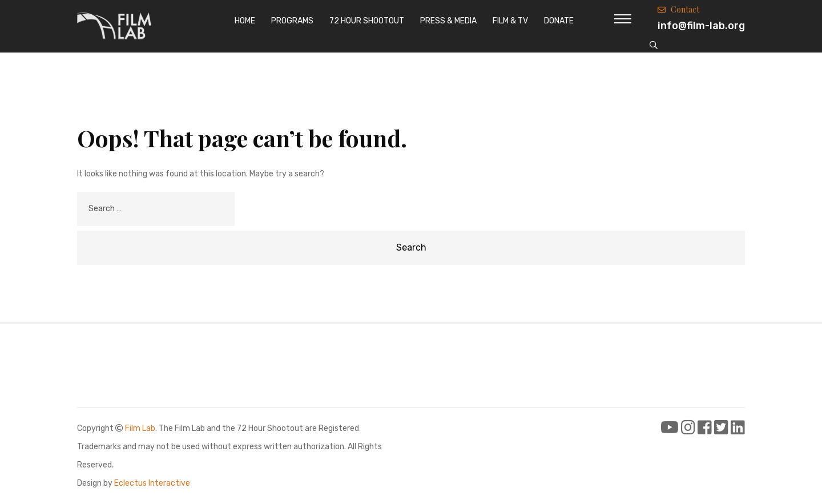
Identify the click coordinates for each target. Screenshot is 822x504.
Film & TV (510, 21)
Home (245, 21)
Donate (559, 21)
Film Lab (140, 428)
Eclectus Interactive (152, 483)
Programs (292, 21)
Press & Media (448, 21)
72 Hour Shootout (367, 21)
